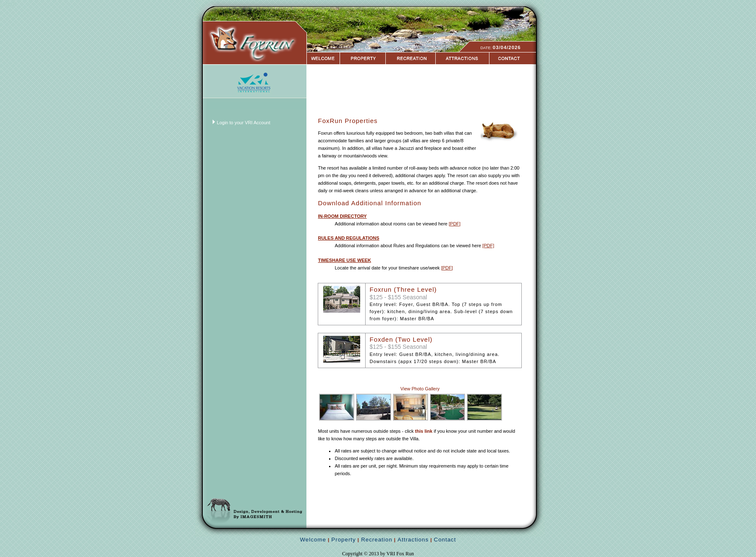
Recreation (377, 540)
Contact (445, 540)
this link (424, 431)
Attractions (413, 540)
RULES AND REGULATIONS (348, 238)
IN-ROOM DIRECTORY (342, 216)
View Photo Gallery (420, 389)
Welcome (313, 540)
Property (343, 540)
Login (8, 4)
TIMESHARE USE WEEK (344, 260)
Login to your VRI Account (244, 123)
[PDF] (455, 224)
